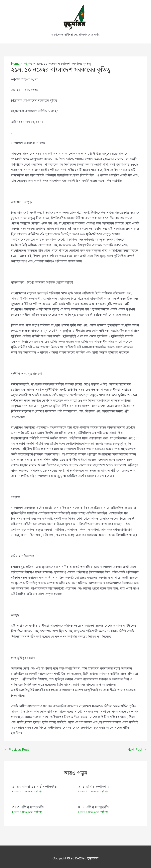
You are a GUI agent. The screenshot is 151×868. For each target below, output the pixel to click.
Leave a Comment (23, 792)
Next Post (137, 750)
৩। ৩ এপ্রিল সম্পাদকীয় (28, 807)
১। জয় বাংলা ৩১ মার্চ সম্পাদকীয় (34, 787)
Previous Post (17, 750)
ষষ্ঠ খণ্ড (39, 792)
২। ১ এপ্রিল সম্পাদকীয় (94, 787)
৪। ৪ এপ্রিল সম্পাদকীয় (94, 807)
